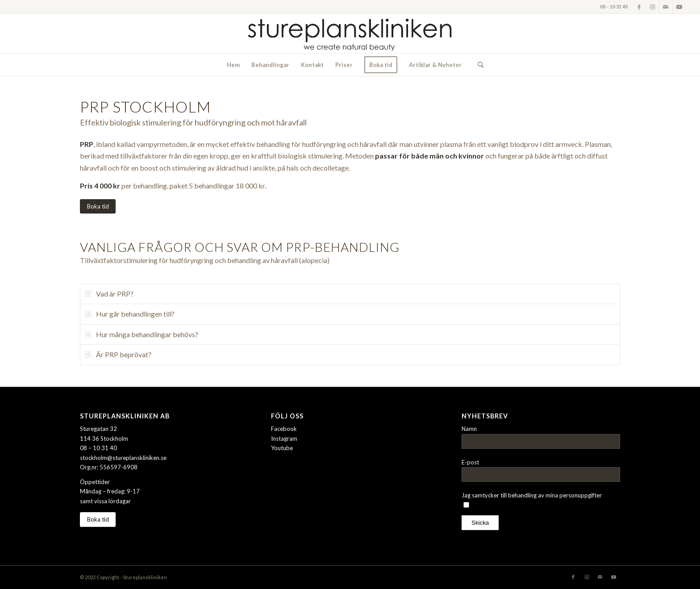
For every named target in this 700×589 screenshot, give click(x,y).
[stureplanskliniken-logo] (350, 33)
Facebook (284, 429)
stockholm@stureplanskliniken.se (123, 458)
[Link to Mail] (666, 7)
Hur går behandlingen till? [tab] (130, 314)
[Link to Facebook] (639, 7)
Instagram (284, 439)
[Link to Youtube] (679, 7)
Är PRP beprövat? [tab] (118, 354)
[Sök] (478, 65)
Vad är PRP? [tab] (109, 294)
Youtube (282, 448)
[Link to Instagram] (652, 7)
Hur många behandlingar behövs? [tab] (142, 334)
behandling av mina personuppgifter (555, 495)
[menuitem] (233, 65)
